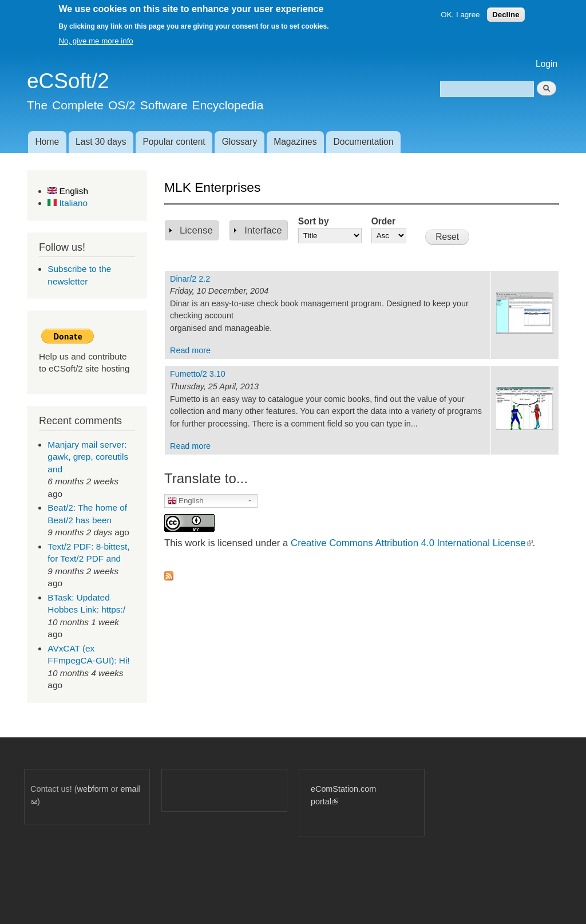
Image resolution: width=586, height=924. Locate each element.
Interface (263, 230)
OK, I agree (460, 15)
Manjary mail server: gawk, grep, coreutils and (88, 457)
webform (93, 789)
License (196, 230)
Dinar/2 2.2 (190, 279)
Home (47, 142)
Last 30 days (101, 142)
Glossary (240, 142)
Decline (506, 15)
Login (547, 64)
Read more (190, 350)
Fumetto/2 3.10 (198, 374)
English (68, 191)
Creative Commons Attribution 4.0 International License (411, 543)
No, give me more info (96, 41)
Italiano (68, 203)
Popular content (174, 142)
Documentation (364, 142)
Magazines (295, 142)
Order (383, 221)
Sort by (314, 221)
